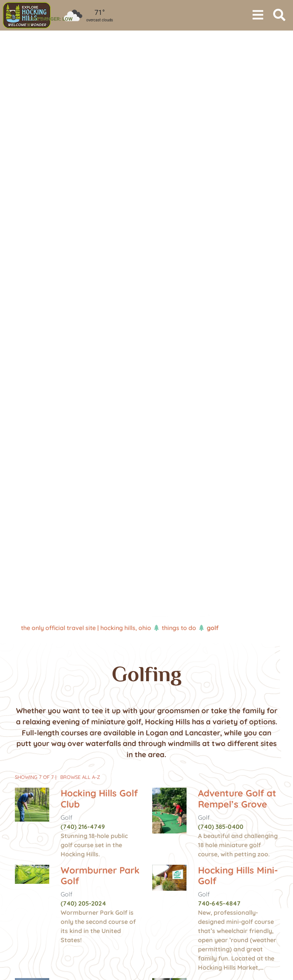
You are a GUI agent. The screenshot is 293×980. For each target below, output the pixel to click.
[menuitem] (27, 15)
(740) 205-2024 (83, 903)
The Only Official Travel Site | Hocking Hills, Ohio (86, 628)
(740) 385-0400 (221, 827)
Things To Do (179, 628)
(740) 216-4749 (83, 827)
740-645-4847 (219, 903)
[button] (22, 325)
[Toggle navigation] (258, 15)
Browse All (80, 777)
